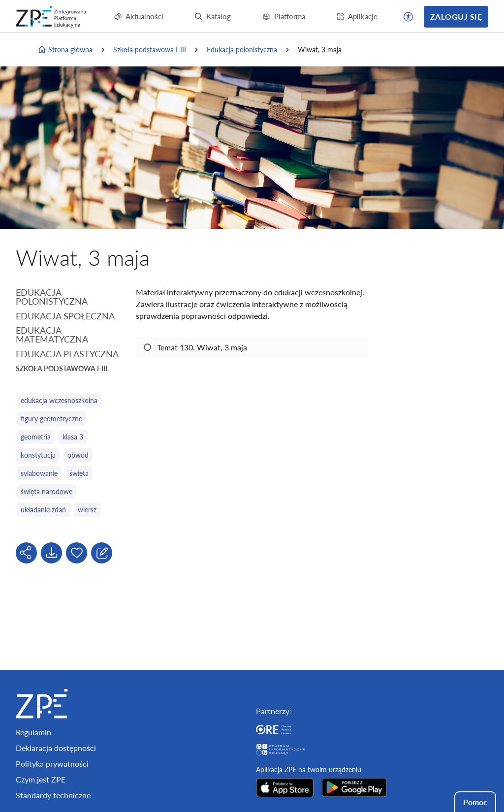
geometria (36, 437)
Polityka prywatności (52, 764)
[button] (409, 17)
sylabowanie (39, 473)
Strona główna (65, 50)
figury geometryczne (51, 419)
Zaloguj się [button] (456, 16)
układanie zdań (43, 510)
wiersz (87, 510)
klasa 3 (73, 437)
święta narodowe (47, 491)
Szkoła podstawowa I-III (150, 49)
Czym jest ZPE (41, 779)
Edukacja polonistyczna (242, 49)
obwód (78, 455)
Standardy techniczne (53, 795)
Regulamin (33, 732)
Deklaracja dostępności (56, 748)
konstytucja (38, 455)
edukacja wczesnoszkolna (59, 400)
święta (79, 473)
